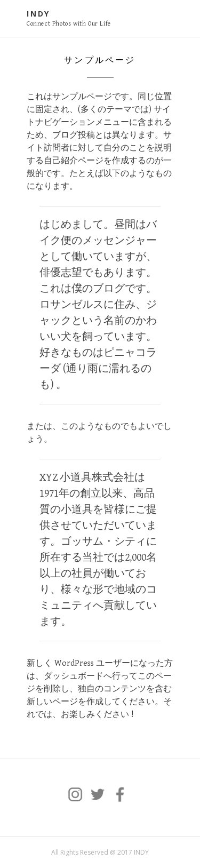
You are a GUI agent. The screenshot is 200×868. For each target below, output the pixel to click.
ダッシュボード (74, 676)
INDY (38, 14)
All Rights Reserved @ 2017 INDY (100, 852)
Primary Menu (167, 20)
